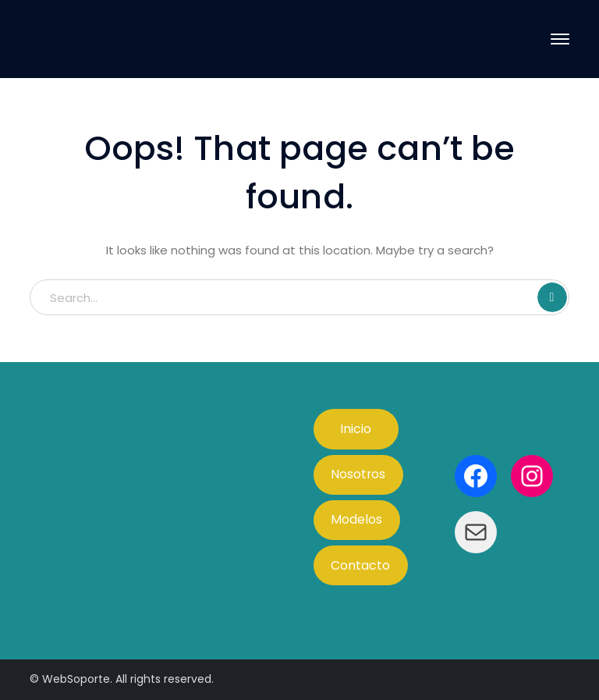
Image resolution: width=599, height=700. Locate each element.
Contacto (360, 565)
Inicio (356, 429)
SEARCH (552, 297)
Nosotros (358, 474)
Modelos (356, 519)
